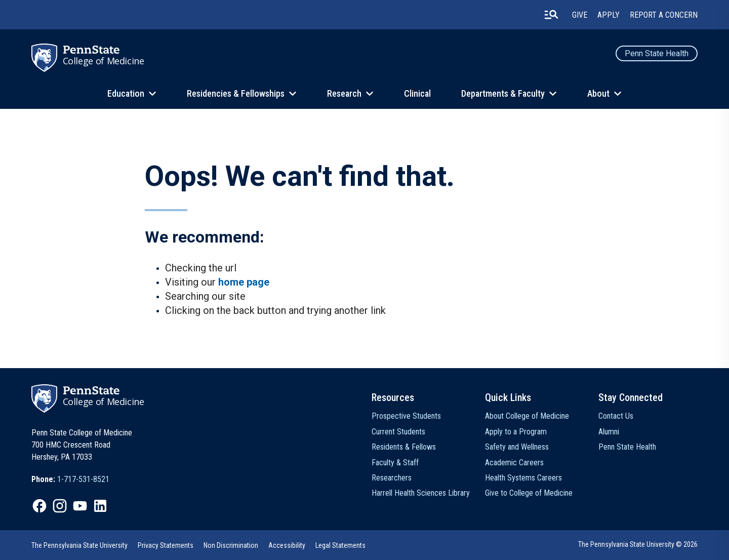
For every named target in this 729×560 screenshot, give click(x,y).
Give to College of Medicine (529, 493)
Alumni (609, 432)
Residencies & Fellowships (236, 93)
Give (580, 15)
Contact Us (616, 416)
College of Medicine (104, 61)
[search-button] (551, 15)
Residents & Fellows (404, 447)
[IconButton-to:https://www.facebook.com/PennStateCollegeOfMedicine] (39, 506)
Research (344, 93)
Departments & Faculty (503, 93)
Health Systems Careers (523, 478)
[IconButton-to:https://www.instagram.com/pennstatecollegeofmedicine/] (60, 506)
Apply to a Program (516, 432)
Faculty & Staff (395, 463)
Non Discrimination (231, 545)
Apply (609, 15)
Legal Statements (340, 545)
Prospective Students (406, 416)
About (598, 93)
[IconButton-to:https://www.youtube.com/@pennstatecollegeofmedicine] (80, 506)
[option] (70, 479)
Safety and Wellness (517, 447)
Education (126, 93)
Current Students (398, 432)
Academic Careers (514, 463)
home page (244, 282)
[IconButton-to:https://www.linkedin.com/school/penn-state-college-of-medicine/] (100, 506)
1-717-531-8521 (83, 479)
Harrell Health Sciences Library (421, 493)
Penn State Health (657, 53)
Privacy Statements (166, 545)
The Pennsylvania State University (79, 545)
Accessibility (287, 545)
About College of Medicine (527, 416)
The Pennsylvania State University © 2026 (638, 544)
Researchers (392, 478)
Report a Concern (664, 15)
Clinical (417, 93)
